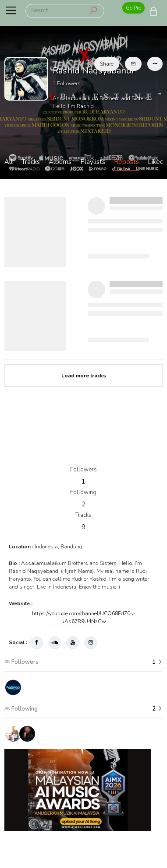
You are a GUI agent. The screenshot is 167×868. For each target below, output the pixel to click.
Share (107, 64)
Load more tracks (84, 376)
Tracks (31, 162)
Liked (156, 162)
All (9, 162)
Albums (60, 162)
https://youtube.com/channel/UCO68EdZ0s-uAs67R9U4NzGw (84, 617)
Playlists (93, 162)
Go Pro (133, 8)
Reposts (126, 162)
